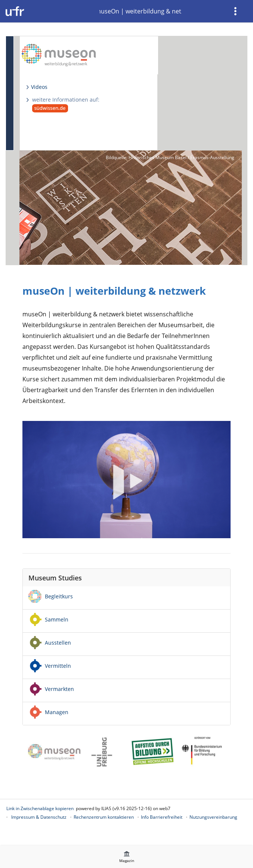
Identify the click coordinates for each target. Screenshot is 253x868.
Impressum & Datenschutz (39, 817)
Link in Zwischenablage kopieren (40, 808)
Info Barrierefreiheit (162, 817)
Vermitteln (58, 666)
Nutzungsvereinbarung (213, 817)
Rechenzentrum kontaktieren (104, 817)
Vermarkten (59, 689)
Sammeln (57, 619)
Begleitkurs (59, 596)
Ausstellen (58, 643)
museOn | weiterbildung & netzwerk (141, 11)
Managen (57, 712)
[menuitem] (236, 11)
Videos (39, 87)
